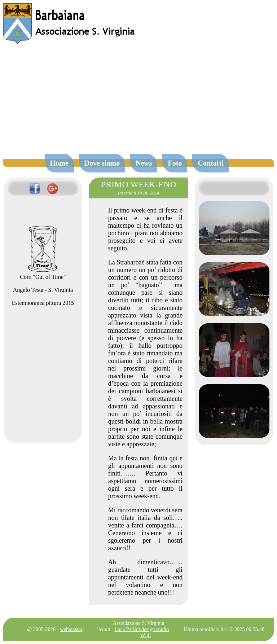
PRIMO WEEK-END (138, 184)
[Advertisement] (138, 102)
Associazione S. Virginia (138, 623)
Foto (175, 163)
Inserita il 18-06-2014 (139, 193)
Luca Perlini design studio (142, 629)
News (144, 163)
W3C (146, 635)
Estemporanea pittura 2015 (43, 303)
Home (59, 163)
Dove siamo (102, 163)
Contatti (210, 163)
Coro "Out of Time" (43, 274)
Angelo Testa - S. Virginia (43, 290)
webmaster (71, 629)
